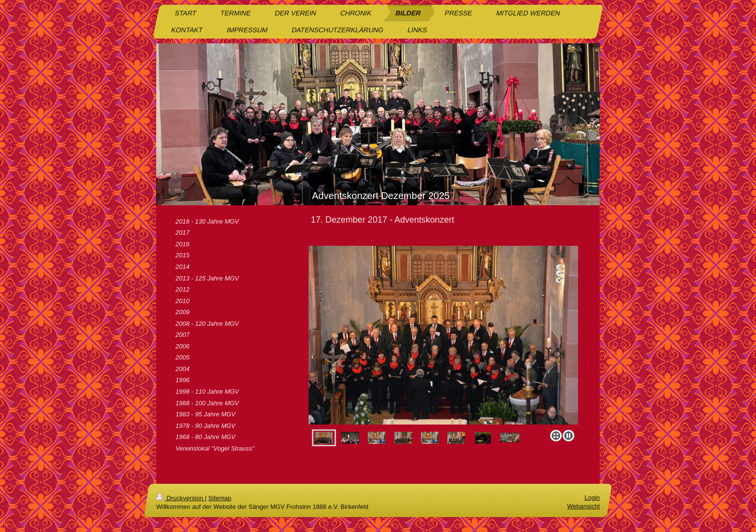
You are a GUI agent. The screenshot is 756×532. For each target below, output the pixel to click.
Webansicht (583, 506)
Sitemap (220, 498)
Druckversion (181, 498)
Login (592, 498)
